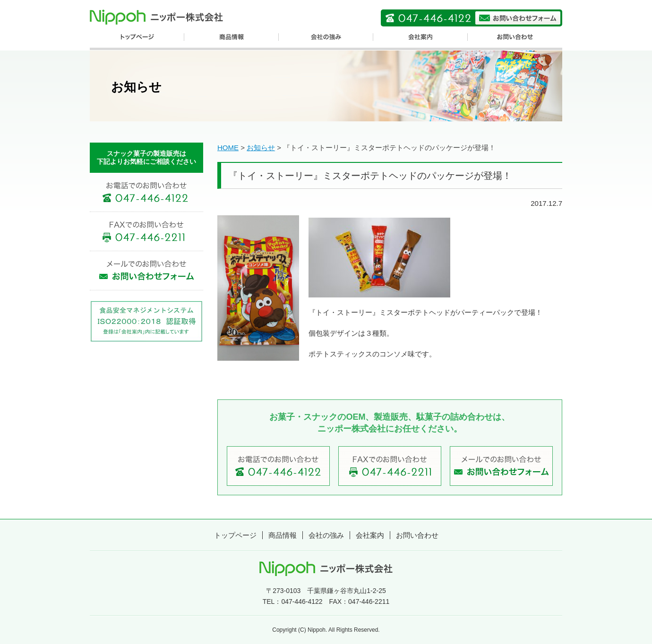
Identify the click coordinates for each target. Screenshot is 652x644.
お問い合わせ (417, 535)
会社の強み (326, 535)
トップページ (235, 535)
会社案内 (370, 535)
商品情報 (283, 535)
